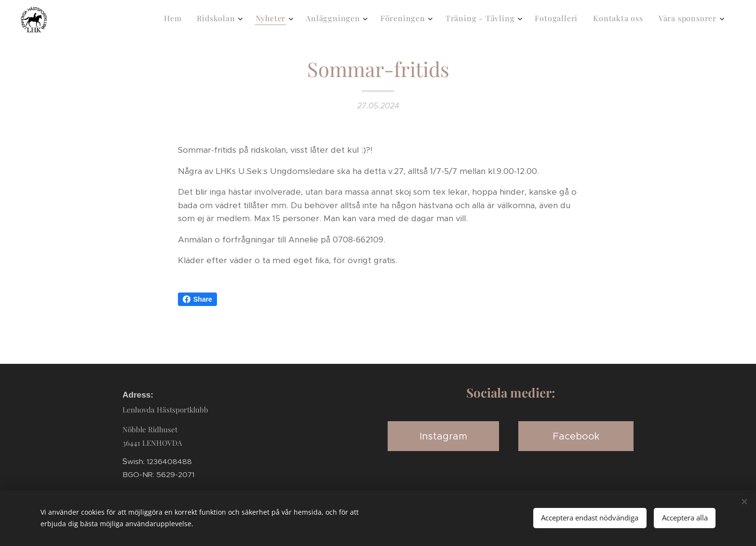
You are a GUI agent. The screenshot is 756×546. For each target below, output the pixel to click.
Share (197, 299)
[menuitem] (572, 20)
